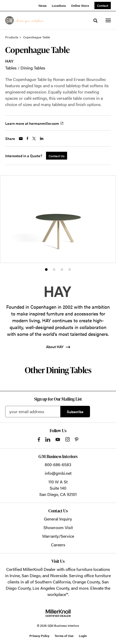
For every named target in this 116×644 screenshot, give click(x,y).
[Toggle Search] (95, 21)
